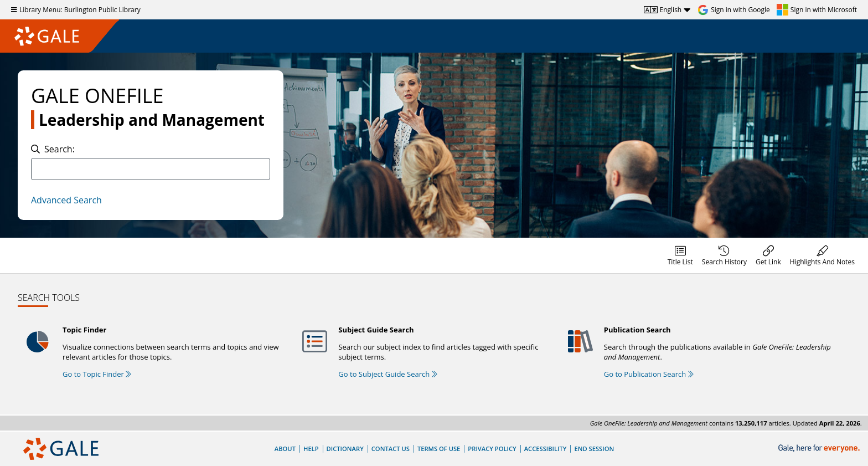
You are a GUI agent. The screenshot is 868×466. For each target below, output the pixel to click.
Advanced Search (66, 200)
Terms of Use (439, 449)
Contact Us (391, 449)
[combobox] (151, 169)
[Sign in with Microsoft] (817, 10)
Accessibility (546, 449)
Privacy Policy (492, 449)
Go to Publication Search (649, 374)
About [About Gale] (285, 449)
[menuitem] (680, 255)
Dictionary (345, 449)
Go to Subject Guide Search (387, 374)
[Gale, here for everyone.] (820, 449)
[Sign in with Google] (734, 10)
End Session (594, 449)
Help (311, 449)
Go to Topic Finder (97, 374)
